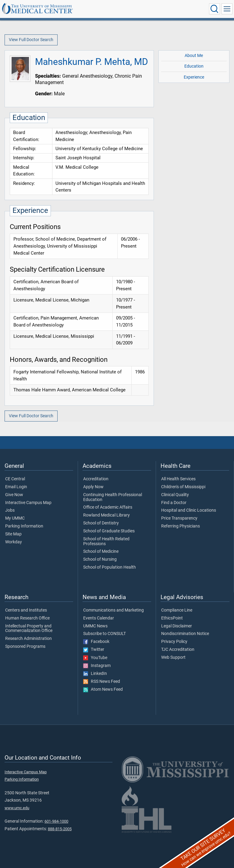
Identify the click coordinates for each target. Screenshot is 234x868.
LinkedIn (95, 674)
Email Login (16, 487)
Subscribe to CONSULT (105, 634)
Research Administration (28, 639)
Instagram (97, 666)
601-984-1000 (56, 821)
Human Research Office (27, 618)
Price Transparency (179, 518)
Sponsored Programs (25, 647)
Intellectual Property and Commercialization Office (29, 629)
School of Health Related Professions (106, 542)
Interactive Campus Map (28, 503)
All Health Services (178, 479)
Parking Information (24, 526)
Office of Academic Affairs (108, 507)
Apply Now (93, 487)
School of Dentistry (101, 523)
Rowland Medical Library (106, 515)
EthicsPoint (172, 618)
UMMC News (95, 626)
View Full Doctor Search (31, 40)
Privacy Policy (174, 642)
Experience (194, 77)
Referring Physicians (181, 526)
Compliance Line (177, 610)
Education (194, 66)
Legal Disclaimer (177, 626)
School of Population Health (110, 567)
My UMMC (15, 518)
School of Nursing (100, 559)
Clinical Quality (175, 495)
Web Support (173, 658)
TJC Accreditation (178, 650)
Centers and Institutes (26, 610)
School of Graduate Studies (109, 531)
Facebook (96, 642)
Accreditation (96, 479)
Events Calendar (99, 618)
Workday (14, 542)
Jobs (10, 510)
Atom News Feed (103, 690)
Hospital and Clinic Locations (189, 510)
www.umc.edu (17, 808)
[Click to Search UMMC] (214, 9)
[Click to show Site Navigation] (227, 9)
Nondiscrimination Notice (185, 634)
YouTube (95, 658)
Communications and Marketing (113, 610)
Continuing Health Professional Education (113, 497)
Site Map (13, 534)
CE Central (15, 479)
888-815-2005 (60, 829)
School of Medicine (101, 552)
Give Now (14, 495)
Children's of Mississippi (183, 487)
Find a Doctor (174, 503)
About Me (194, 56)
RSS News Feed (102, 682)
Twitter (94, 650)
